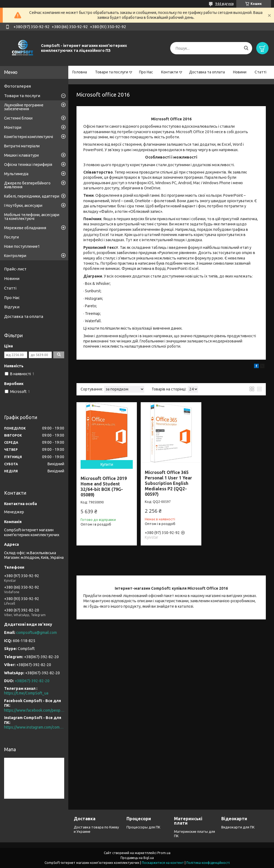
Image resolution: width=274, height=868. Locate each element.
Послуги (11, 237)
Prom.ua (164, 853)
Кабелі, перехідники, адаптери (32, 196)
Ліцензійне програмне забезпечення (24, 107)
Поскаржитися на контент (163, 863)
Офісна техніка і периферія (28, 165)
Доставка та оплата (207, 72)
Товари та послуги (112, 72)
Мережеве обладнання (25, 228)
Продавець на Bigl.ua (137, 858)
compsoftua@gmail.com (36, 633)
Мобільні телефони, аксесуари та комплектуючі (32, 217)
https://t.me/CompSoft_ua (26, 693)
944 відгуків (224, 4)
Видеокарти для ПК (238, 827)
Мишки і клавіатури (21, 155)
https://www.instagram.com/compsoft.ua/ (34, 727)
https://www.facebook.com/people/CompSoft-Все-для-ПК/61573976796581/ (34, 710)
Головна (80, 72)
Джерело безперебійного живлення (27, 185)
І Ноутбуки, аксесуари (23, 205)
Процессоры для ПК (143, 827)
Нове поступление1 (22, 246)
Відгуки (12, 307)
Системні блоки (18, 118)
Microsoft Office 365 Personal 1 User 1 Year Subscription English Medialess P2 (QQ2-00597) (168, 483)
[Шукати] (246, 48)
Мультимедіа (16, 174)
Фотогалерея (17, 86)
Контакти (170, 72)
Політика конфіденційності (208, 863)
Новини (240, 72)
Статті (260, 72)
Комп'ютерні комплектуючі (29, 137)
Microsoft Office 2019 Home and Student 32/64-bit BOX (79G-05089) (104, 487)
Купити (107, 464)
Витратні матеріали (22, 146)
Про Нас (146, 72)
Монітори (13, 127)
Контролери (15, 256)
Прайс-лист (15, 269)
